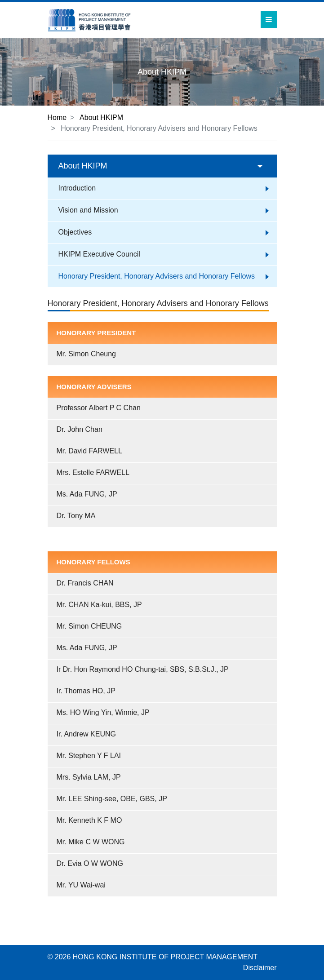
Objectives (75, 232)
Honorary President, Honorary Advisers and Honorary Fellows (157, 276)
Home (57, 118)
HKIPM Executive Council (99, 254)
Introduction (77, 188)
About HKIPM (101, 118)
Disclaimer (260, 968)
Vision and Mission (88, 210)
